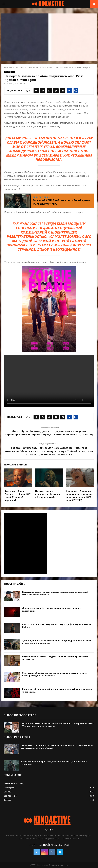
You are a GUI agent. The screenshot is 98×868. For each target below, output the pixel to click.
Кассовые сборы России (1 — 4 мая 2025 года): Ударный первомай (18, 495)
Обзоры (7, 792)
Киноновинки (10, 783)
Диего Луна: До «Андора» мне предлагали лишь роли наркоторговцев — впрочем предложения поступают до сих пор (49, 433)
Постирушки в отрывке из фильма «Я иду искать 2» (47, 494)
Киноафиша (10, 72)
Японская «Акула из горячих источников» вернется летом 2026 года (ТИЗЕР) (79, 495)
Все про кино (10, 796)
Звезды (7, 800)
